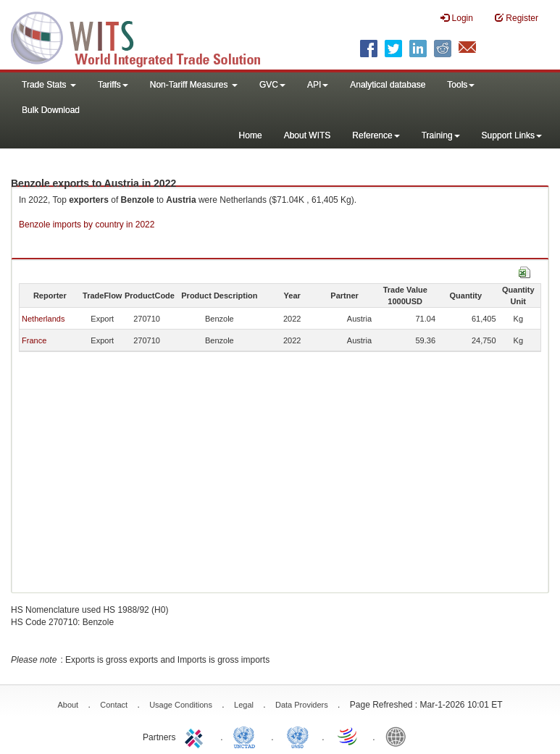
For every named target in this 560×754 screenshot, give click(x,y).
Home (251, 135)
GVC (272, 85)
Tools (461, 85)
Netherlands (43, 319)
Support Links (512, 135)
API (318, 85)
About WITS (308, 135)
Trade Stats (49, 85)
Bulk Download (51, 110)
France (34, 340)
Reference (376, 135)
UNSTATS (298, 736)
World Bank (399, 736)
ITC (196, 736)
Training (441, 135)
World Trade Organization (348, 736)
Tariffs (113, 85)
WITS (145, 36)
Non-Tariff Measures (194, 85)
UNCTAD (247, 736)
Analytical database (388, 85)
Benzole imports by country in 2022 (87, 225)
